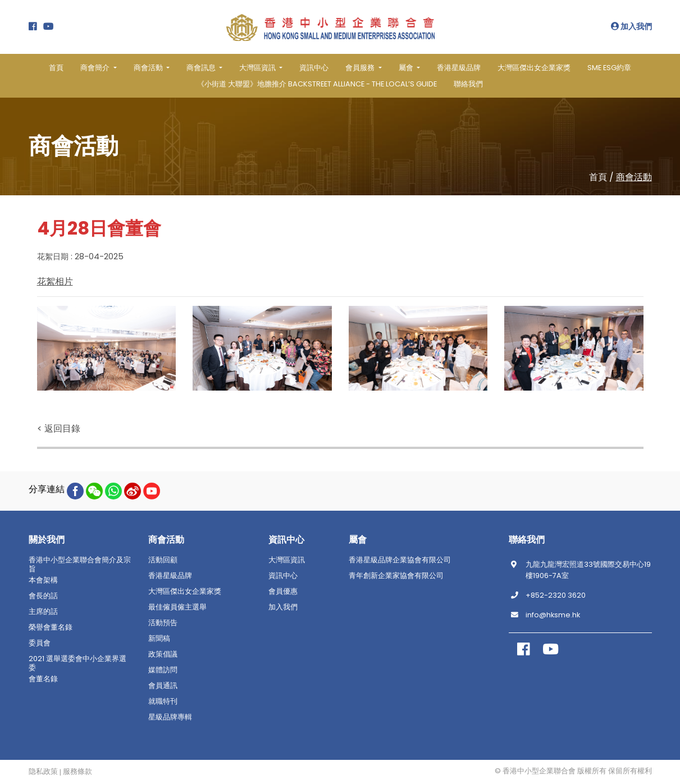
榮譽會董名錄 (51, 627)
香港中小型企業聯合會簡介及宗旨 (80, 564)
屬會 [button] (407, 68)
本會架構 (43, 580)
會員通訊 (163, 685)
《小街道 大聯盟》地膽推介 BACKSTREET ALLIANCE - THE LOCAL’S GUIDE (317, 84)
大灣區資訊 (287, 560)
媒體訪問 (163, 670)
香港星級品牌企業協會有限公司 (400, 560)
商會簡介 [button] (96, 68)
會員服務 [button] (361, 68)
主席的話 (43, 611)
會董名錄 (43, 678)
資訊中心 (314, 68)
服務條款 (77, 771)
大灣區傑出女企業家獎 (534, 68)
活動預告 (163, 622)
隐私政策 (43, 771)
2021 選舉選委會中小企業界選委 (77, 663)
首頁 (56, 68)
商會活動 (634, 177)
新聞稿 (159, 638)
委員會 (40, 643)
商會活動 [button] (149, 68)
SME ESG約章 (609, 68)
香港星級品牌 (459, 68)
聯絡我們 (468, 84)
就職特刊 (163, 701)
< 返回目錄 (59, 428)
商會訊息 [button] (202, 68)
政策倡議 (163, 654)
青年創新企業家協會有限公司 (396, 575)
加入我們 (631, 26)
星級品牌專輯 (170, 717)
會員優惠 (283, 591)
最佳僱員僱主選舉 (177, 607)
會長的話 (43, 595)
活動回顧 (163, 560)
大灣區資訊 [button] (258, 68)
